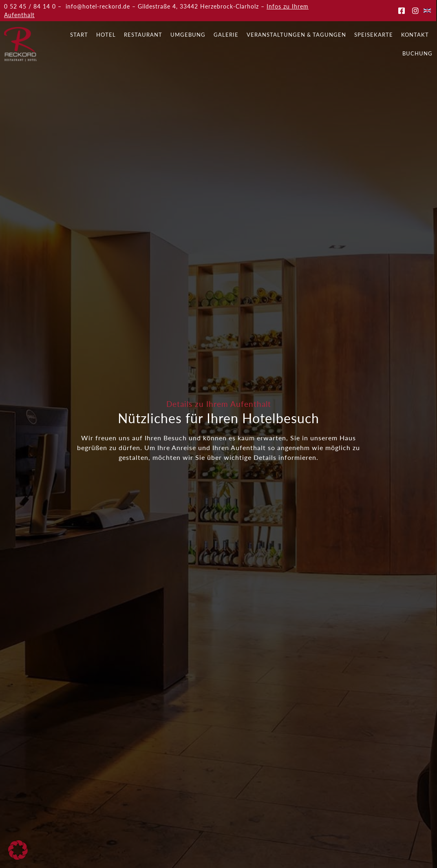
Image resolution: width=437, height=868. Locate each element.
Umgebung (188, 35)
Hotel (106, 35)
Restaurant (143, 35)
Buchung (417, 53)
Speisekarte (374, 35)
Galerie (226, 35)
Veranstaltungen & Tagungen (296, 35)
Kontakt (415, 35)
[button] (18, 850)
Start (79, 35)
